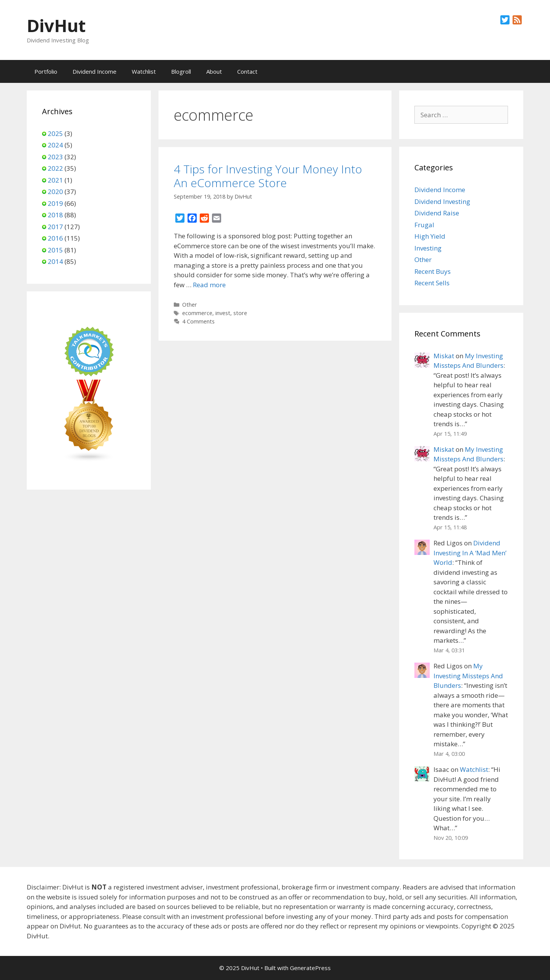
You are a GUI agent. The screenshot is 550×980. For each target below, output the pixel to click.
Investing (428, 248)
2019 (55, 203)
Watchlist (144, 71)
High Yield (430, 236)
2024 (55, 145)
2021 (55, 180)
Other (190, 305)
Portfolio (46, 71)
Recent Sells (432, 283)
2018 (55, 215)
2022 (55, 168)
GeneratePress (310, 968)
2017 (55, 227)
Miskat (444, 356)
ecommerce (197, 313)
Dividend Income (95, 71)
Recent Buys (433, 271)
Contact (247, 71)
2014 (55, 261)
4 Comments (198, 321)
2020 (55, 192)
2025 (55, 133)
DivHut (56, 25)
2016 (55, 238)
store (240, 313)
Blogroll (181, 71)
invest (223, 313)
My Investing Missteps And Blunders (468, 676)
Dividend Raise (437, 213)
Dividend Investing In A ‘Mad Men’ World (470, 553)
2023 (55, 157)
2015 (55, 250)
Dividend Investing (442, 201)
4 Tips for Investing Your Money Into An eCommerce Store (268, 176)
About (214, 71)
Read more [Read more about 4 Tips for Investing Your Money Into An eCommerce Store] (209, 285)
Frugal (424, 225)
